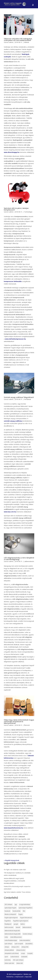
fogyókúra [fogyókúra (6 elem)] (8, 921)
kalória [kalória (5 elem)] (23, 924)
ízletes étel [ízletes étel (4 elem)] (20, 963)
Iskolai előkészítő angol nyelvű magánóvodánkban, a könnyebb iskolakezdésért (14, 881)
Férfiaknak (27, 399)
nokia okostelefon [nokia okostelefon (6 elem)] (25, 940)
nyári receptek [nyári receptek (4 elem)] (19, 944)
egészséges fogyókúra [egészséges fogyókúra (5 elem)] (25, 908)
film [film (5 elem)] (24, 911)
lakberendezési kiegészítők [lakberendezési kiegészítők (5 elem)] (13, 934)
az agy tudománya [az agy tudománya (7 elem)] (25, 904)
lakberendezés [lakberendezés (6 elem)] (27, 927)
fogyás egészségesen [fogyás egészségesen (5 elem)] (11, 918)
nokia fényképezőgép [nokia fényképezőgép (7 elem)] (11, 940)
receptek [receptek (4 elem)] (30, 953)
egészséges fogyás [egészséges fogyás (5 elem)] (10, 908)
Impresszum (19, 977)
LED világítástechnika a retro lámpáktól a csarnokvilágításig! (19, 559)
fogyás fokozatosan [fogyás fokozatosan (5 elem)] (26, 918)
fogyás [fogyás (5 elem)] (21, 914)
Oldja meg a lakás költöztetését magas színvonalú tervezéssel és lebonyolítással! (19, 722)
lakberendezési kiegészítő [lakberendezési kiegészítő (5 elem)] (12, 931)
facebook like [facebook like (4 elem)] (17, 911)
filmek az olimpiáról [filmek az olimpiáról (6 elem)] (10, 914)
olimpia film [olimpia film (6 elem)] (25, 947)
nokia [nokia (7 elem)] (6, 937)
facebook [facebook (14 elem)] (7, 911)
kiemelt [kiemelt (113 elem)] (18, 927)
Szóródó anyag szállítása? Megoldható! (19, 397)
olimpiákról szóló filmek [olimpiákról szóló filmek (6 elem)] (12, 953)
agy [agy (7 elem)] (16, 904)
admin (11, 42)
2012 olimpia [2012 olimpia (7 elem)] (8, 904)
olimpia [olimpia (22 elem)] (7, 947)
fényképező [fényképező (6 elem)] (8, 924)
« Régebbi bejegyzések (12, 860)
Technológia (28, 212)
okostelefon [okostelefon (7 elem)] (29, 944)
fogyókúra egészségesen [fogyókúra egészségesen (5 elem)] (21, 921)
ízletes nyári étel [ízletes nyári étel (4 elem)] (9, 963)
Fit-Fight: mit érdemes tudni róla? (15, 870)
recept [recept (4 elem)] (23, 953)
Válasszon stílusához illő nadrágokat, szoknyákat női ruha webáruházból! (18, 39)
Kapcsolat (28, 977)
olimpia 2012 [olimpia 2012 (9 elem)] (15, 947)
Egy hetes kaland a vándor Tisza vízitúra (17, 892)
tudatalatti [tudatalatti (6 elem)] (24, 957)
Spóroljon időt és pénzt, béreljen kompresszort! (16, 209)
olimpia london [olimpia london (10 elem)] (21, 950)
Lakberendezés (29, 561)
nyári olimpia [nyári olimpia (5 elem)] (8, 944)
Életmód (27, 725)
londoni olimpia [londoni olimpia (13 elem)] (27, 934)
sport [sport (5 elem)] (6, 957)
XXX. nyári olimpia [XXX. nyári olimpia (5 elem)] (18, 960)
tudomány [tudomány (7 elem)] (8, 960)
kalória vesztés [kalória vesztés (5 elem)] (9, 927)
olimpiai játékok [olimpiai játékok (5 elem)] (9, 950)
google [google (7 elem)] (16, 924)
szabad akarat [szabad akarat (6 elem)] (15, 957)
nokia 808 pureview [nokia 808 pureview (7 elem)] (16, 937)
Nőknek (26, 42)
